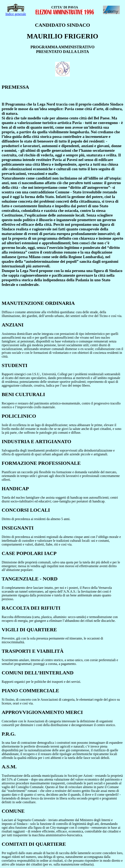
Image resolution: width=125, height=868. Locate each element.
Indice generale (16, 13)
